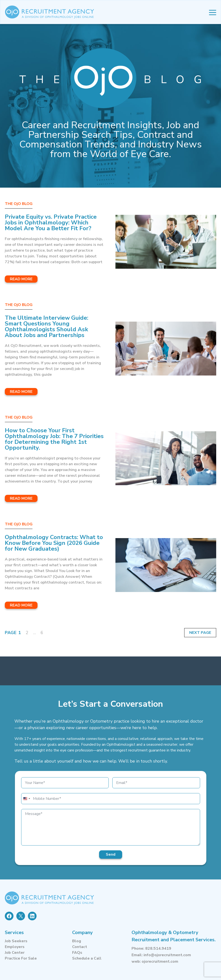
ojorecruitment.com (160, 961)
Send (111, 854)
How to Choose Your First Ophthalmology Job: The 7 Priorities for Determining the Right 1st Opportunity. (54, 439)
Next (195, 633)
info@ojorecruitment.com (167, 955)
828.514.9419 (158, 948)
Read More (21, 279)
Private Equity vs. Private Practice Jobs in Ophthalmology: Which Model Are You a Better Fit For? (51, 223)
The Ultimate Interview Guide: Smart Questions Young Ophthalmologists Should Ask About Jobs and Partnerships (47, 326)
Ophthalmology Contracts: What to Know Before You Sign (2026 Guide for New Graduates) (54, 543)
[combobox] (26, 799)
